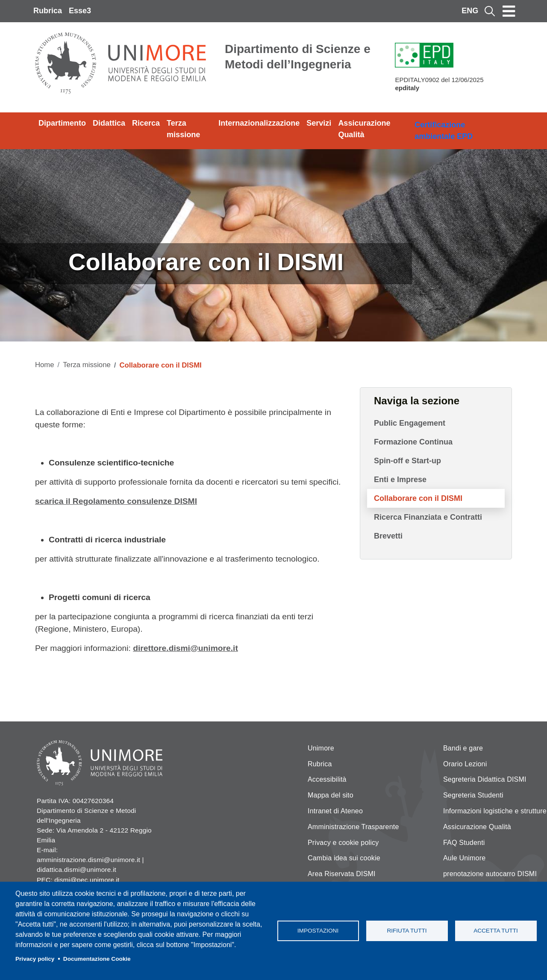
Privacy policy (35, 959)
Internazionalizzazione (259, 123)
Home (45, 365)
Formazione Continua (413, 442)
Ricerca (146, 123)
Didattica (109, 123)
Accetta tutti (496, 931)
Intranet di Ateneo (335, 811)
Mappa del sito (331, 795)
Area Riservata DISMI (342, 874)
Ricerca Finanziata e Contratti (428, 517)
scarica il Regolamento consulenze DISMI (116, 501)
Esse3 (80, 11)
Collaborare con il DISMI (418, 498)
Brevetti (388, 536)
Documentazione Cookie (97, 959)
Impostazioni (318, 931)
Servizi (319, 123)
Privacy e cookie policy (343, 843)
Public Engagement (410, 423)
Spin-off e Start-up (407, 461)
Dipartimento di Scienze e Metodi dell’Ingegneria (298, 57)
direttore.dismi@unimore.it (185, 648)
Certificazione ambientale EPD (444, 131)
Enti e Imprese (400, 480)
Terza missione (183, 129)
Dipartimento (62, 123)
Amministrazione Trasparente (353, 827)
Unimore (321, 748)
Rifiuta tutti (407, 931)
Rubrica (48, 11)
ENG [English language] (470, 11)
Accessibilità (327, 779)
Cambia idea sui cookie (344, 858)
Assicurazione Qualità (364, 129)
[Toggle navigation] (509, 11)
